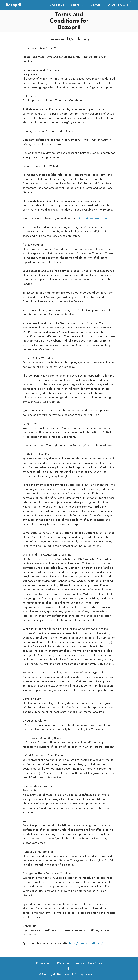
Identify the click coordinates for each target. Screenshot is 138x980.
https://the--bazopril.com (93, 218)
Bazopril (14, 5)
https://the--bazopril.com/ (86, 943)
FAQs (96, 5)
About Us (57, 5)
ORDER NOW (118, 5)
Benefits (77, 5)
